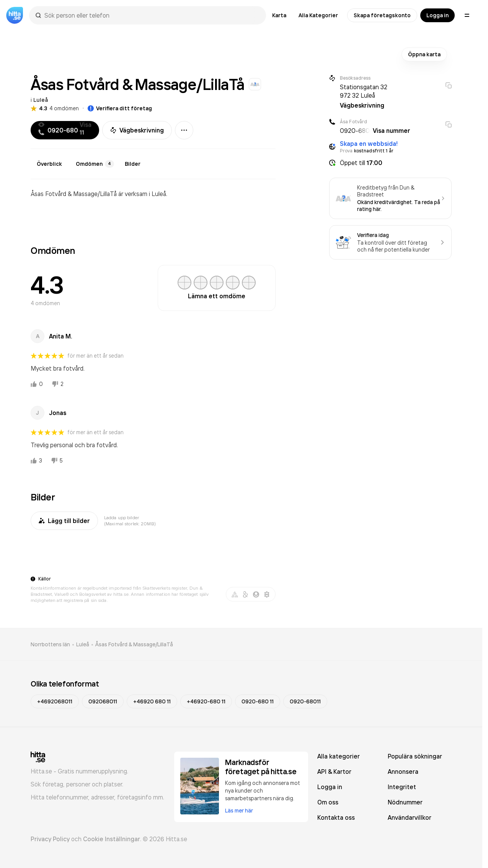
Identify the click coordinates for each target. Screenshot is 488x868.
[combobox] (151, 15)
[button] (390, 163)
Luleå (41, 100)
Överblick (49, 164)
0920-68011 (305, 701)
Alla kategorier (339, 756)
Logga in (437, 15)
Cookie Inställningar (112, 839)
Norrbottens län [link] (50, 644)
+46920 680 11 (152, 701)
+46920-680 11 (206, 701)
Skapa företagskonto (382, 15)
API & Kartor (334, 772)
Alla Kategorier (318, 15)
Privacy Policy (50, 839)
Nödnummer (405, 802)
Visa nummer (392, 131)
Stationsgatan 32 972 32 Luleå (364, 91)
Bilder (133, 164)
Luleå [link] (83, 644)
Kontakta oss (336, 817)
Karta (279, 15)
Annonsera (403, 772)
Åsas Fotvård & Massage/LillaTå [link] (134, 644)
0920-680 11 (258, 701)
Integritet (402, 787)
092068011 (103, 701)
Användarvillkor (410, 817)
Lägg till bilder (64, 521)
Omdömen (95, 164)
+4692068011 (55, 701)
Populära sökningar (415, 756)
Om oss (328, 802)
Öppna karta (424, 54)
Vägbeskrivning (137, 130)
